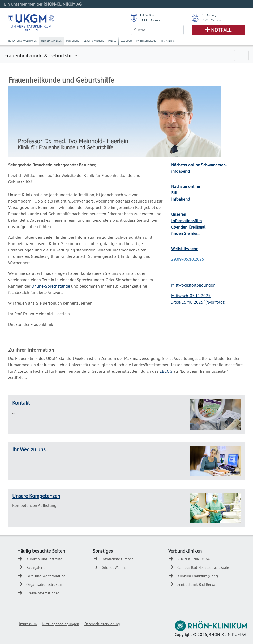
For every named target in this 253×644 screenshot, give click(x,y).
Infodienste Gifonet (117, 559)
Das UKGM (126, 41)
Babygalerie (36, 567)
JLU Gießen (147, 15)
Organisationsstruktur (44, 584)
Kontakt (21, 403)
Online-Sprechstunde (51, 286)
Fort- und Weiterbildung (46, 576)
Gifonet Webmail (115, 567)
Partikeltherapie (146, 41)
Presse (112, 41)
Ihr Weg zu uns (29, 449)
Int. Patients (168, 41)
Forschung (73, 41)
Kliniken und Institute (44, 559)
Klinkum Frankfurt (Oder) (198, 576)
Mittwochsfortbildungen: (194, 285)
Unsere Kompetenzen (36, 496)
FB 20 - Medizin (211, 20)
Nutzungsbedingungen (61, 624)
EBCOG (166, 371)
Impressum (28, 624)
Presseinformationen (43, 593)
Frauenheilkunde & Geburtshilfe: (41, 55)
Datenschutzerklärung (102, 624)
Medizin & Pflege (51, 41)
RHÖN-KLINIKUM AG (194, 559)
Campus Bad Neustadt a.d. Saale (203, 567)
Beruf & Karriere (94, 41)
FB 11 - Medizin (150, 20)
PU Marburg (209, 15)
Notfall (221, 30)
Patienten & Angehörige (22, 41)
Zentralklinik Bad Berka (196, 584)
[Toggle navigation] (241, 56)
